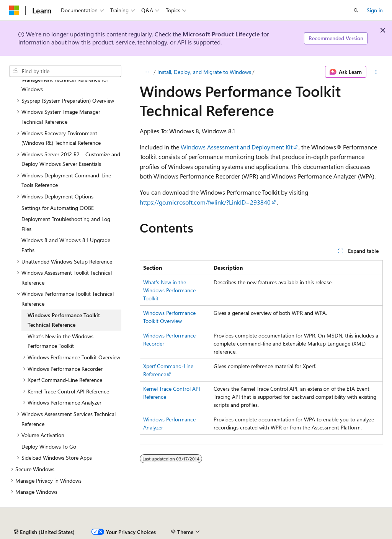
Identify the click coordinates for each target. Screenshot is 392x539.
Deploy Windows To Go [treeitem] (49, 446)
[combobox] (65, 71)
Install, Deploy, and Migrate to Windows (204, 72)
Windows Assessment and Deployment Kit (237, 147)
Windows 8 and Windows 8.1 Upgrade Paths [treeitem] (66, 245)
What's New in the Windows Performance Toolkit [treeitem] (60, 341)
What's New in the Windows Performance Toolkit (169, 290)
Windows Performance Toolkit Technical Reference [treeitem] (64, 320)
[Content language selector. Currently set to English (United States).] (44, 532)
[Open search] (356, 10)
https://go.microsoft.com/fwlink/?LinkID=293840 (205, 202)
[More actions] (376, 72)
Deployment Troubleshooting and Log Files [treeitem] (66, 224)
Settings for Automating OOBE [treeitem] (58, 208)
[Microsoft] (14, 10)
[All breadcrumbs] (146, 72)
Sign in (375, 10)
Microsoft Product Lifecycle (221, 34)
